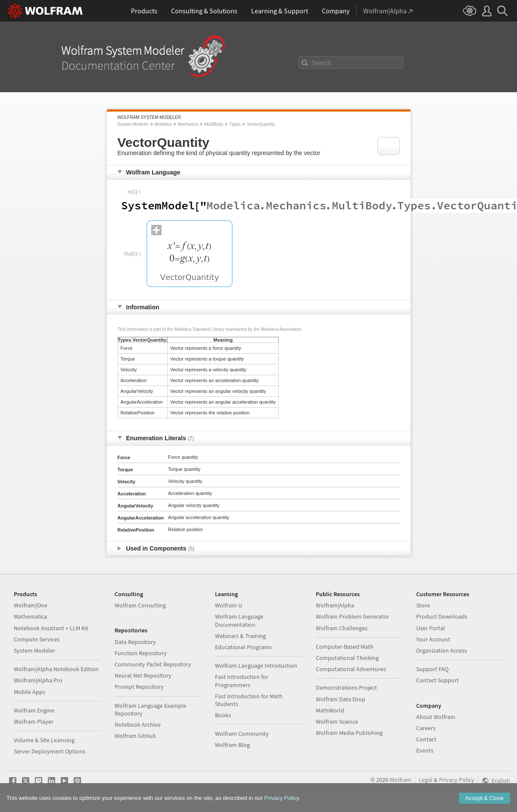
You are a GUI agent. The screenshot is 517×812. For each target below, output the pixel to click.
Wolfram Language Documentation (239, 620)
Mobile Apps (30, 692)
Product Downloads (442, 616)
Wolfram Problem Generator (352, 616)
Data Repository (135, 642)
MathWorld (330, 710)
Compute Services (37, 639)
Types (235, 124)
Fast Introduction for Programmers (242, 681)
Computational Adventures (351, 669)
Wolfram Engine (34, 710)
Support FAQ (432, 669)
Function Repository (141, 653)
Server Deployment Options (50, 751)
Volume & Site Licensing (44, 740)
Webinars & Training (240, 636)
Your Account (433, 639)
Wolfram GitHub (135, 736)
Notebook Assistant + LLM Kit (51, 628)
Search (321, 63)
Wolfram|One (31, 605)
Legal (426, 780)
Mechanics (188, 124)
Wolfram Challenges (342, 628)
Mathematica (30, 616)
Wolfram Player (34, 722)
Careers (426, 728)
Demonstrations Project (346, 688)
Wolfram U (229, 605)
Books (223, 715)
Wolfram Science (337, 722)
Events (425, 750)
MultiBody (214, 124)
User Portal (431, 628)
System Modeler (133, 124)
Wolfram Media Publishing (349, 733)
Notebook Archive (138, 725)
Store (423, 605)
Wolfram (400, 780)
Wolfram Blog (232, 745)
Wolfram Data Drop (341, 699)
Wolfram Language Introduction (256, 666)
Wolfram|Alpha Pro (38, 680)
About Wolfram (436, 717)
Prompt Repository (139, 687)
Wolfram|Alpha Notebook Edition (56, 669)
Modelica (163, 124)
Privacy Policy (457, 780)
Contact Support (438, 680)
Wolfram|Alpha (335, 605)
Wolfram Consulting (140, 605)
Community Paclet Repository (153, 664)
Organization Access (442, 650)
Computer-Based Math (345, 647)
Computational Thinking (347, 658)
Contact (426, 739)
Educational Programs (243, 647)
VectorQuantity (261, 124)
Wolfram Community (242, 734)
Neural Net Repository (143, 675)
